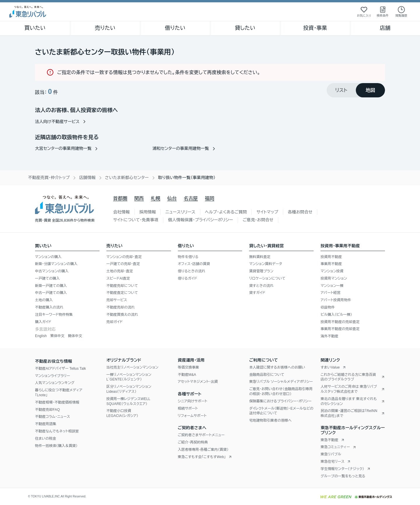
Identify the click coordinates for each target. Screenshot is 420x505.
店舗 (385, 28)
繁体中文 (57, 336)
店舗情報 (87, 178)
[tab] (341, 90)
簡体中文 (75, 336)
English (41, 336)
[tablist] (356, 90)
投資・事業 (315, 28)
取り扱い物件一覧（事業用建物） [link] (187, 178)
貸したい (245, 28)
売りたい (105, 28)
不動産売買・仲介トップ (49, 178)
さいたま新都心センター (127, 178)
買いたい (35, 28)
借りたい (175, 28)
